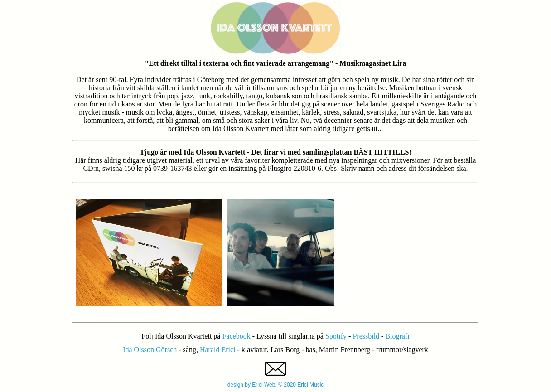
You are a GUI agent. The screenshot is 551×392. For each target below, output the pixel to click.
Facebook (237, 336)
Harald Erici (218, 350)
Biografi (397, 336)
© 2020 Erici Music (301, 385)
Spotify (337, 336)
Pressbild (367, 336)
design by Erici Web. (253, 385)
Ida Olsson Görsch (150, 350)
